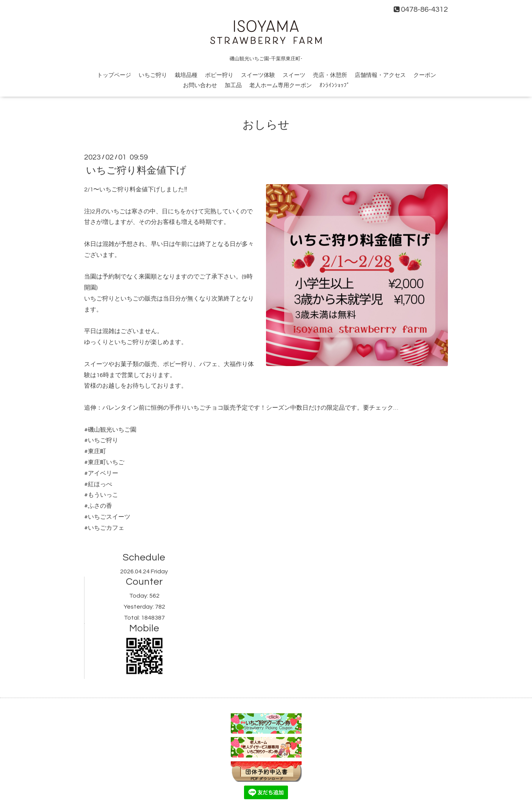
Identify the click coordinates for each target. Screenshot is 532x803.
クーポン (425, 75)
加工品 (233, 85)
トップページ (114, 75)
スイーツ (294, 75)
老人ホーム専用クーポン (281, 85)
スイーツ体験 (258, 75)
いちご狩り (153, 75)
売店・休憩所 (330, 75)
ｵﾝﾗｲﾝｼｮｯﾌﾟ (335, 85)
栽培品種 (186, 75)
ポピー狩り (219, 75)
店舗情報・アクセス (380, 75)
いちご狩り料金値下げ (136, 171)
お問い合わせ (200, 85)
